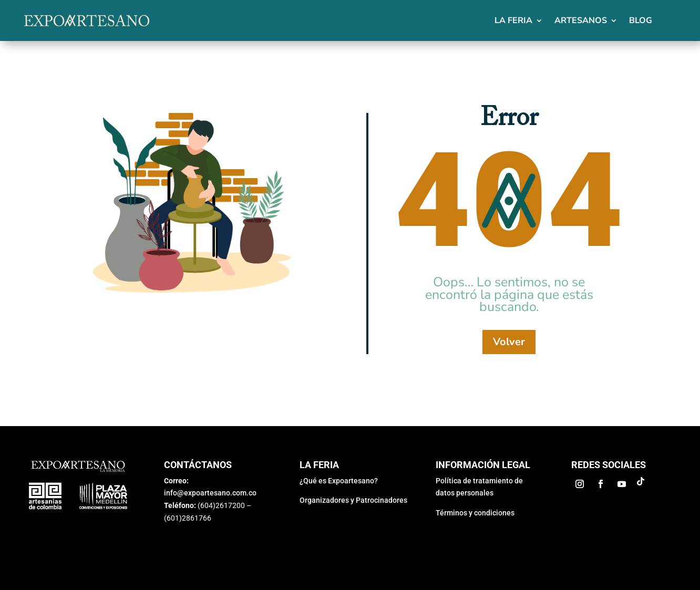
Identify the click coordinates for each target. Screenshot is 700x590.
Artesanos (581, 20)
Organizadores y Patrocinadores (353, 500)
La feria (513, 20)
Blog (641, 20)
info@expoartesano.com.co (210, 493)
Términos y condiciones (475, 513)
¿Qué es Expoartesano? (339, 481)
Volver (509, 342)
